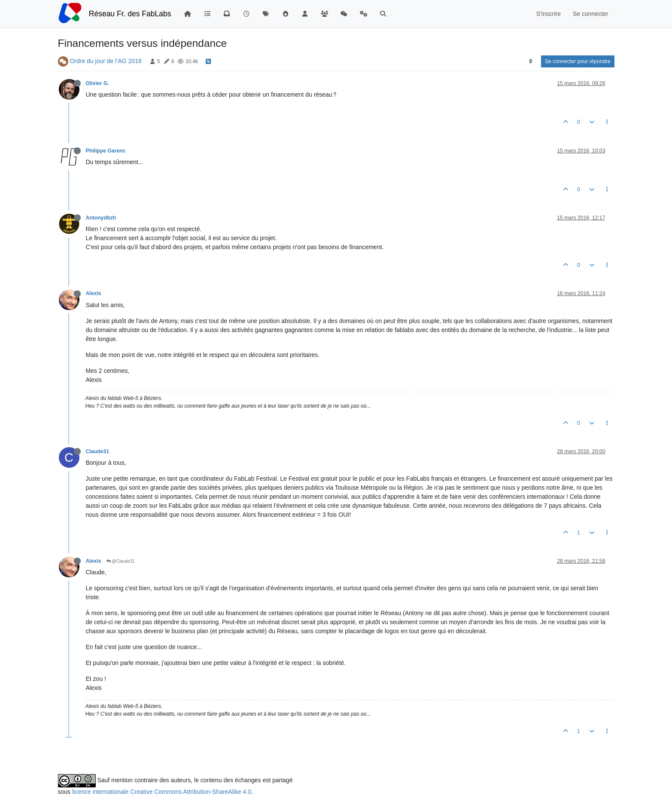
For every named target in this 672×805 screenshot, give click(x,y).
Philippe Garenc (106, 151)
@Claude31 (121, 561)
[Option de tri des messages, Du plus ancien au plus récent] (531, 61)
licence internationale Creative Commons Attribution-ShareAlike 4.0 (162, 792)
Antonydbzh (101, 218)
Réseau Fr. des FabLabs (130, 14)
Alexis (94, 293)
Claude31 (97, 451)
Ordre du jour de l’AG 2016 (105, 61)
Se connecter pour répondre (578, 61)
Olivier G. (97, 83)
